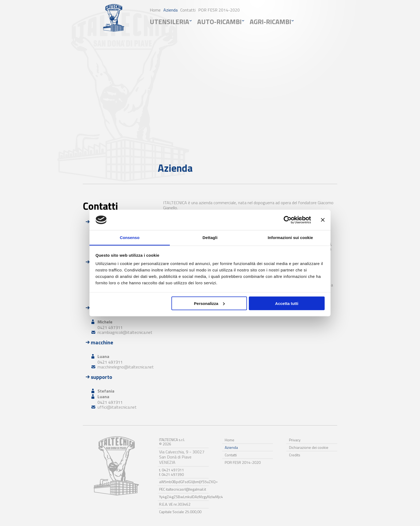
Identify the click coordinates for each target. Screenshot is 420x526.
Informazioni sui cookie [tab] (290, 238)
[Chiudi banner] (323, 220)
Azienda (170, 10)
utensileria (169, 22)
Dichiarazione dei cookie (309, 447)
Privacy (295, 440)
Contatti (188, 10)
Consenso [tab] (130, 238)
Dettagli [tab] (210, 238)
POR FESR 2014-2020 (219, 10)
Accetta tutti (287, 303)
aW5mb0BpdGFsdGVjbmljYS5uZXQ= (188, 482)
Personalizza (209, 303)
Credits (295, 455)
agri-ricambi (270, 22)
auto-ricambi (219, 22)
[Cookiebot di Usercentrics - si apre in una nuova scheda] (288, 220)
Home (155, 10)
